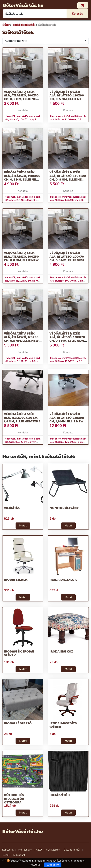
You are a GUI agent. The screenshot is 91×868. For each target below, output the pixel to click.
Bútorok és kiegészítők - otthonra (15, 798)
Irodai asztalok (63, 580)
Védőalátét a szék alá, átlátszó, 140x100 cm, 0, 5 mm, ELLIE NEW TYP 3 (22, 178)
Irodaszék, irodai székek (19, 653)
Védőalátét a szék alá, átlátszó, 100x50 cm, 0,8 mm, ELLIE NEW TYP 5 (21, 258)
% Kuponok (19, 855)
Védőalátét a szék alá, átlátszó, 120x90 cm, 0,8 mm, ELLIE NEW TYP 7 (21, 339)
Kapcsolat (8, 850)
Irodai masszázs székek (63, 725)
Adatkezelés (53, 850)
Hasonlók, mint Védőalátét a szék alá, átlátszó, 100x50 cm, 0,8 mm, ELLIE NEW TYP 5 (23, 281)
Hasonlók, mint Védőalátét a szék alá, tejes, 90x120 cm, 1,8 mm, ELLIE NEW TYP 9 (23, 442)
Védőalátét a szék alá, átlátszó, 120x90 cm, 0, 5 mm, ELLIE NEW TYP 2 (67, 97)
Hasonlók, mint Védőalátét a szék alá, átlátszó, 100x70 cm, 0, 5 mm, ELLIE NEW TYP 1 (23, 120)
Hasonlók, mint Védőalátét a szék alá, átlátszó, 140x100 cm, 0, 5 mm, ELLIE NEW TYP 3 (23, 200)
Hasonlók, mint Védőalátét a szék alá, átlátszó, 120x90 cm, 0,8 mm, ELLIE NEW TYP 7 (23, 361)
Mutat (23, 526)
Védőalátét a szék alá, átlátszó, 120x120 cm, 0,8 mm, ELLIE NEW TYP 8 (67, 339)
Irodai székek (16, 580)
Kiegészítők (60, 795)
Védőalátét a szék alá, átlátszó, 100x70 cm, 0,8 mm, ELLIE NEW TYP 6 (67, 258)
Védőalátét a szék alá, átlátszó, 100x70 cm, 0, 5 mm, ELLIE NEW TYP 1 (22, 97)
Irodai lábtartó (18, 723)
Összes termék (72, 850)
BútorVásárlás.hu (23, 5)
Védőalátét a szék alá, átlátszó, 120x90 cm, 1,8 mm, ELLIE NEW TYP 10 (67, 419)
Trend (5, 855)
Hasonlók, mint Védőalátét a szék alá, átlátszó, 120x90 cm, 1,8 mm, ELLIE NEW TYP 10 (68, 442)
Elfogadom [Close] (53, 865)
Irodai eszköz (61, 651)
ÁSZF (39, 850)
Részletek (35, 865)
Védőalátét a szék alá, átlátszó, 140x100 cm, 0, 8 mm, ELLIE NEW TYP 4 (68, 178)
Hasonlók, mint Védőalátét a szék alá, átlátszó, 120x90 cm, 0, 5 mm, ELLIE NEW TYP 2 (68, 120)
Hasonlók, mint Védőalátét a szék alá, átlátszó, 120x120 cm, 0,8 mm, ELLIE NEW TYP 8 (68, 361)
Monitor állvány (64, 508)
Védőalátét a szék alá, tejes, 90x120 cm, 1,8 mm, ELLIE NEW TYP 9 (22, 417)
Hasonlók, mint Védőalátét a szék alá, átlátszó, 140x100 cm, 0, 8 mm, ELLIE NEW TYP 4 (68, 200)
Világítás (12, 508)
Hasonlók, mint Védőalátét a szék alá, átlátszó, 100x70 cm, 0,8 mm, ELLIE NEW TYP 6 (68, 281)
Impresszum (25, 850)
